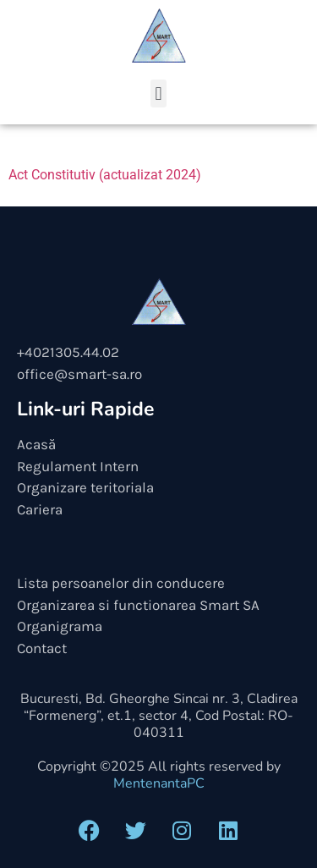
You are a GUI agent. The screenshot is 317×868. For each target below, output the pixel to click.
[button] (158, 93)
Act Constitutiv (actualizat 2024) (105, 175)
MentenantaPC (159, 783)
